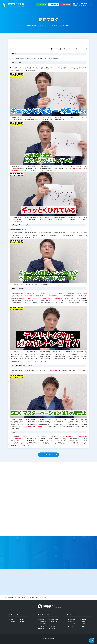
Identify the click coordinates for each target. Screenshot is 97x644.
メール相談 (53, 5)
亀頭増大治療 (43, 624)
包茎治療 (42, 622)
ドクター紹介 (72, 626)
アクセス (71, 629)
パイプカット (54, 626)
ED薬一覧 (53, 631)
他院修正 (53, 629)
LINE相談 (41, 5)
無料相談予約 (66, 5)
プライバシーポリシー (86, 629)
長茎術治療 (43, 629)
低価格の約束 (72, 622)
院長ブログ (84, 622)
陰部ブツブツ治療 (55, 622)
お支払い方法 (85, 626)
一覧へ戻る (48, 455)
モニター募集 (85, 624)
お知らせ (71, 624)
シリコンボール (54, 624)
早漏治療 (42, 631)
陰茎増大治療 (43, 626)
